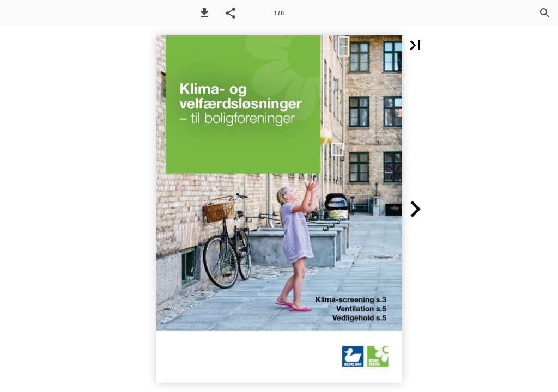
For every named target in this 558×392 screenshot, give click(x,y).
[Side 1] (279, 13)
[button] (204, 13)
